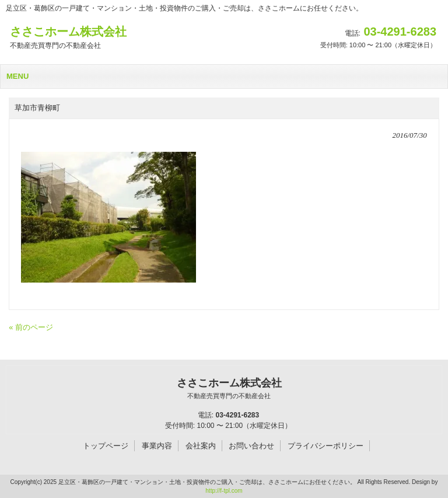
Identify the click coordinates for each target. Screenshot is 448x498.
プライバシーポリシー (325, 446)
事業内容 (157, 446)
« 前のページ (31, 327)
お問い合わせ (251, 446)
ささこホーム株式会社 (229, 389)
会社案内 (201, 446)
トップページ (106, 446)
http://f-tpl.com (224, 491)
